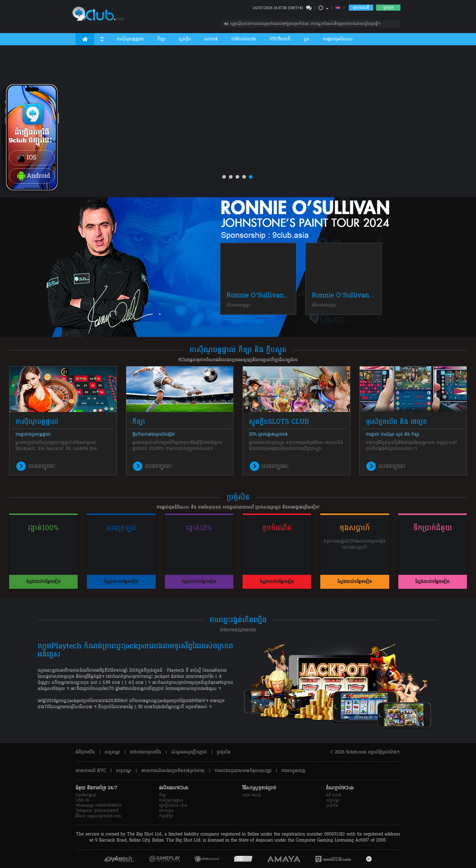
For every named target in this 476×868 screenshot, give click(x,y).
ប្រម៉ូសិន (224, 752)
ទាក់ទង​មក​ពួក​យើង (146, 752)
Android (33, 176)
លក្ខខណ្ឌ (112, 752)
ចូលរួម (388, 8)
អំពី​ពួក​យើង (85, 752)
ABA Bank (252, 795)
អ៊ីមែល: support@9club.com (99, 816)
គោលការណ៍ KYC (91, 771)
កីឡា (161, 39)
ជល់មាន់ (211, 39)
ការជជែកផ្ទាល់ (86, 795)
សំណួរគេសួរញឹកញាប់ (189, 752)
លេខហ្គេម (166, 811)
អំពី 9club (334, 795)
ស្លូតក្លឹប (185, 39)
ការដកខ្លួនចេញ (294, 771)
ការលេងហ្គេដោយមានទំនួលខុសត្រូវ (243, 771)
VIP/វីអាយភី (280, 39)
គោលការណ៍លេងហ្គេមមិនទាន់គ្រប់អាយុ (173, 771)
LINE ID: (83, 800)
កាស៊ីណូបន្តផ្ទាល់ (130, 39)
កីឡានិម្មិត (166, 816)
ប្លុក (307, 39)
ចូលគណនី (361, 8)
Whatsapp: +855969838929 (99, 806)
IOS (26, 158)
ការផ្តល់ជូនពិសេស (338, 39)
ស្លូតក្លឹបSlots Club (173, 806)
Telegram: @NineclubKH (97, 811)
